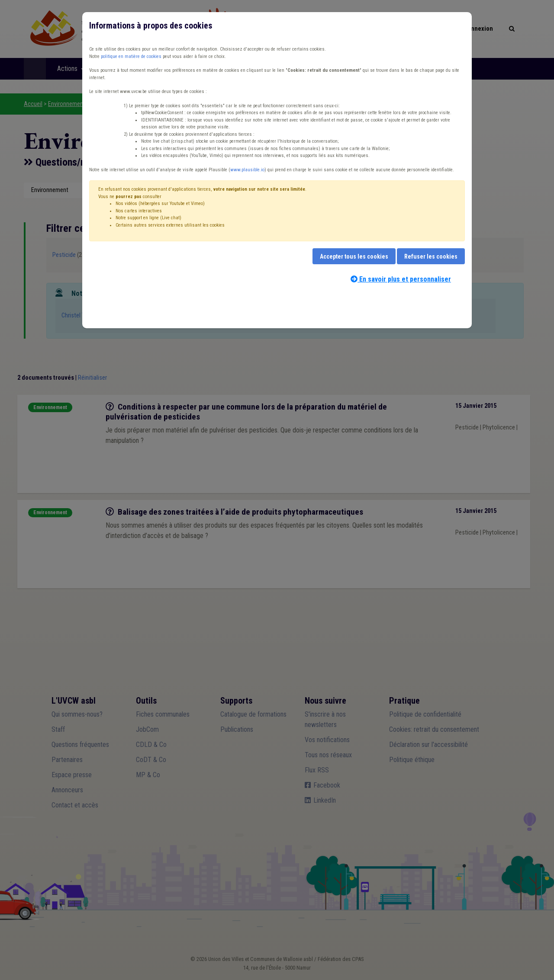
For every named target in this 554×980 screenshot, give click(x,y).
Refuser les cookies (431, 256)
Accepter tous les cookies (354, 256)
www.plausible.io (247, 170)
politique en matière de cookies (131, 56)
